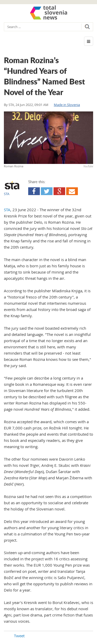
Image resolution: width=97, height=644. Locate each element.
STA (11, 105)
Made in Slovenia (67, 105)
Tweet (19, 636)
